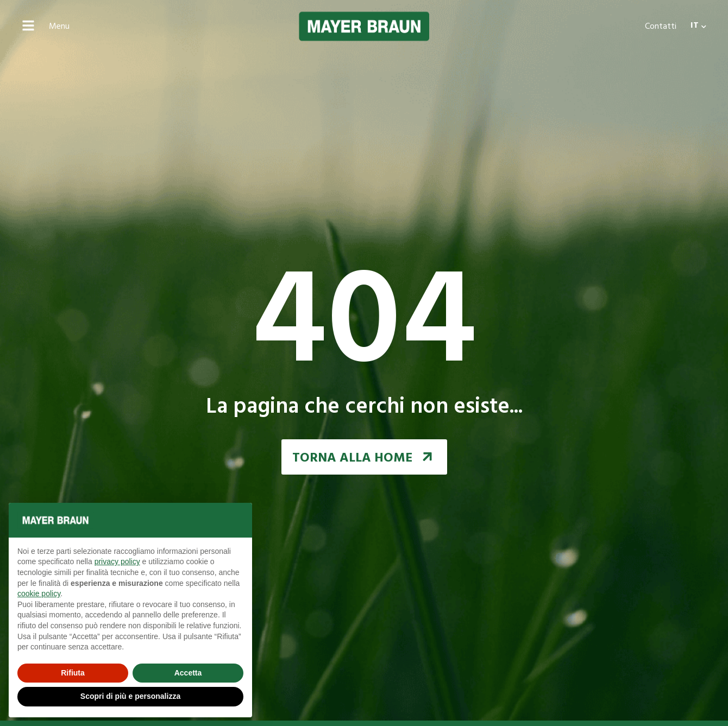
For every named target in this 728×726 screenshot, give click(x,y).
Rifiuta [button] (73, 673)
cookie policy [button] (39, 594)
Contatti (661, 27)
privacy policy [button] (117, 561)
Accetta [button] (188, 673)
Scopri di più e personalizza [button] (130, 696)
